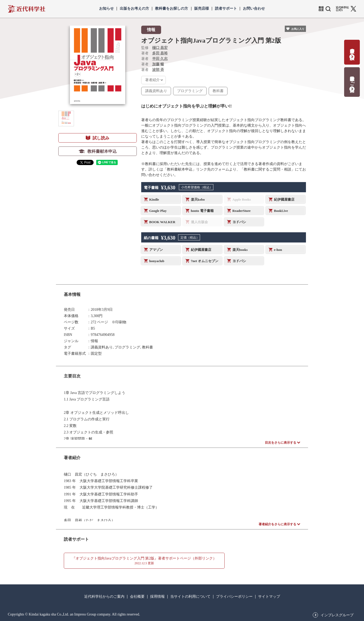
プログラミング (190, 91)
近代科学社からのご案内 (104, 597)
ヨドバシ (239, 222)
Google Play (158, 211)
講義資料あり (156, 91)
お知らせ (106, 9)
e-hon (278, 250)
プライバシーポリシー (234, 597)
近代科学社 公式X (342, 9)
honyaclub (157, 261)
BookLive (281, 211)
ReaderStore (242, 211)
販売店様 (202, 9)
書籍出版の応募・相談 (352, 49)
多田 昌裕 (160, 53)
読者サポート (226, 9)
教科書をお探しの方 (172, 9)
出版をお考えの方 (134, 9)
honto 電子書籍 (202, 211)
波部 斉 (158, 70)
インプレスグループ (337, 615)
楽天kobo (198, 199)
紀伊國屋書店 (284, 199)
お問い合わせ (254, 9)
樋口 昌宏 (160, 48)
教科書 (218, 91)
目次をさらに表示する (281, 443)
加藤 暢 (158, 64)
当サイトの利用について (190, 597)
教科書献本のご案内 (352, 79)
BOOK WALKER (162, 222)
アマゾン (156, 250)
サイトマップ (269, 597)
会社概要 (137, 597)
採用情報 (157, 597)
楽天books (240, 250)
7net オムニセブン (205, 261)
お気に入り (298, 29)
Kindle (154, 199)
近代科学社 (27, 9)
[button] (66, 118)
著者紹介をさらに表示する (277, 524)
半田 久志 (160, 59)
